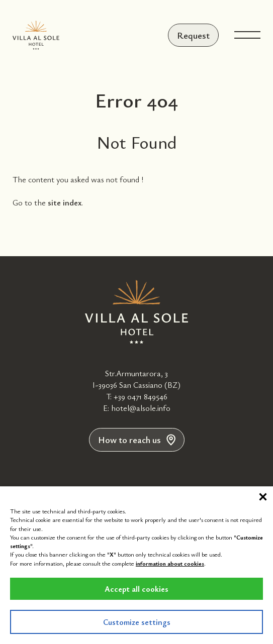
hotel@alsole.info (141, 408)
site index (65, 202)
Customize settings (137, 622)
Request (193, 35)
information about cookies (170, 563)
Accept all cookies (136, 589)
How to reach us (137, 440)
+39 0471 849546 (141, 396)
